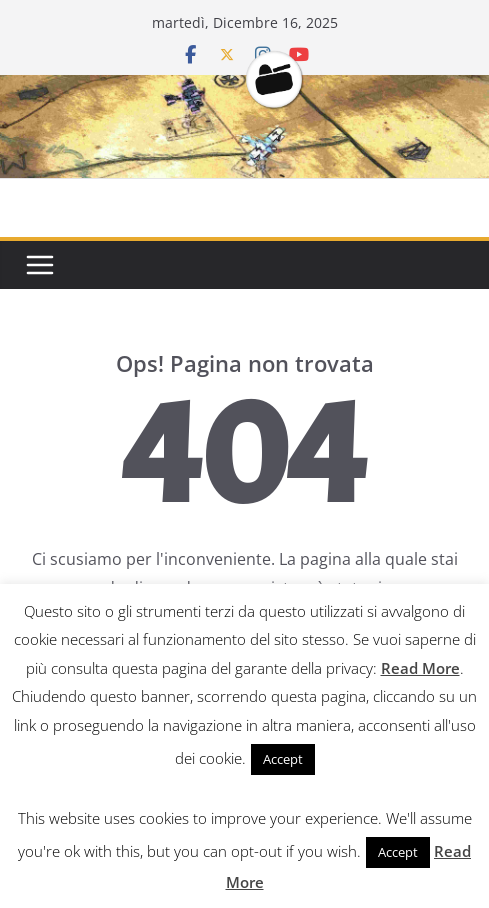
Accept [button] (283, 759)
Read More (420, 668)
